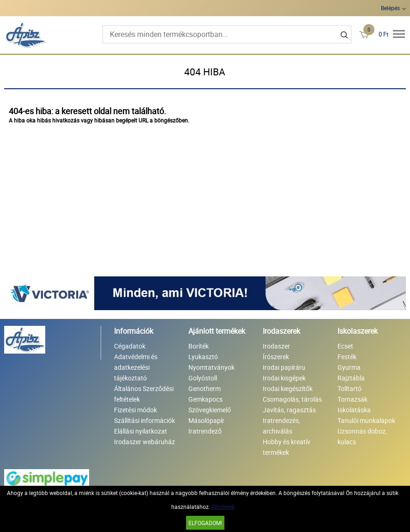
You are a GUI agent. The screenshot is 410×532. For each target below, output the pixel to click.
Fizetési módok (136, 410)
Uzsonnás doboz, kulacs (362, 436)
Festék (347, 357)
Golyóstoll (203, 378)
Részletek (223, 507)
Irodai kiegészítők (288, 388)
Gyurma (349, 367)
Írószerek (276, 357)
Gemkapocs (205, 399)
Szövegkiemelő (210, 410)
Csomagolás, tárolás (292, 399)
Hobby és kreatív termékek (286, 447)
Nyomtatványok (211, 367)
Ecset (345, 346)
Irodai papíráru (284, 367)
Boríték (199, 346)
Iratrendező (205, 431)
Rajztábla (351, 378)
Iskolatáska (354, 410)
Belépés (390, 8)
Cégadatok (130, 346)
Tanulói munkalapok (366, 420)
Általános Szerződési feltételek (144, 394)
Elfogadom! (205, 523)
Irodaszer (276, 346)
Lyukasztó (203, 357)
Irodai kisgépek (284, 378)
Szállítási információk (145, 420)
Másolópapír (206, 420)
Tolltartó (350, 388)
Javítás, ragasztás (289, 410)
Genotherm (205, 388)
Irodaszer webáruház (145, 442)
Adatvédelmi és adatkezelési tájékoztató (136, 367)
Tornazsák (353, 399)
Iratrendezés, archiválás (281, 426)
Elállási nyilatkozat (141, 431)
